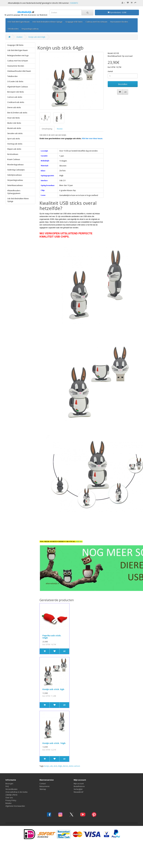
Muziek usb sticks (14, 121)
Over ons (9, 790)
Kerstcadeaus (13, 147)
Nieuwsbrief (78, 785)
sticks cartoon (74, 759)
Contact (43, 776)
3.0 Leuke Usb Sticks (15, 74)
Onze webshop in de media (16, 785)
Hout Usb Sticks (13, 111)
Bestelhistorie (79, 779)
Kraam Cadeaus (14, 152)
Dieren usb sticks (14, 100)
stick (55, 759)
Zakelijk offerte (11, 788)
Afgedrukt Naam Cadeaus (18, 79)
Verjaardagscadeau (15, 173)
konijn (47, 759)
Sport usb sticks (14, 131)
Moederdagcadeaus (15, 157)
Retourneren (45, 779)
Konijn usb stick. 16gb (54, 736)
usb (51, 759)
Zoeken (19, 30)
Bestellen (123, 77)
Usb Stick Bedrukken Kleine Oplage (18, 193)
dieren (65, 759)
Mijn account (79, 776)
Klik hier (79, 534)
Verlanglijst (78, 782)
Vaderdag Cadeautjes (16, 162)
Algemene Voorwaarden (15, 799)
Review (60, 121)
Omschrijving (47, 121)
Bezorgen (9, 776)
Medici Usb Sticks (14, 116)
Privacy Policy (11, 793)
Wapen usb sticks (14, 142)
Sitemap (43, 782)
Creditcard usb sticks (16, 95)
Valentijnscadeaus (14, 168)
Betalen (9, 796)
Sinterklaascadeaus (15, 178)
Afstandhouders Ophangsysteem (14, 185)
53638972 (74, 3)
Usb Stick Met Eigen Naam (18, 43)
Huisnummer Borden (16, 59)
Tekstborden (12, 69)
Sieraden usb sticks (15, 126)
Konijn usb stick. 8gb (53, 682)
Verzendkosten (11, 782)
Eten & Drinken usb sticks (17, 105)
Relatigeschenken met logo (18, 48)
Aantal (110, 64)
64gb (60, 759)
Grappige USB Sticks (15, 38)
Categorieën (13, 22)
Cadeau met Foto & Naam (18, 53)
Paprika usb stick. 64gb (52, 629)
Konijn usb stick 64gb (37, 30)
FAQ (7, 779)
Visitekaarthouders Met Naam (19, 64)
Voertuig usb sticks (15, 137)
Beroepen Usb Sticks (16, 85)
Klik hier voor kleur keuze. (92, 131)
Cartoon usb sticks (15, 90)
